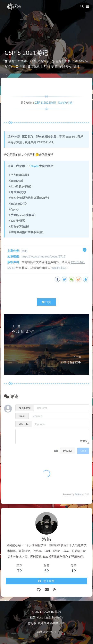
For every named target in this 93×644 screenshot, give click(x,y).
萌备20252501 (47, 632)
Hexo (40, 617)
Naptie (35, 166)
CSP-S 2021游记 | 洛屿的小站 (54, 103)
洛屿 (24, 251)
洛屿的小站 (59, 268)
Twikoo (78, 494)
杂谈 (22, 66)
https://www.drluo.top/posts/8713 (43, 256)
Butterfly (57, 617)
